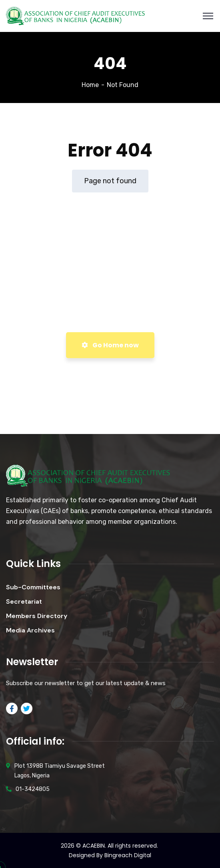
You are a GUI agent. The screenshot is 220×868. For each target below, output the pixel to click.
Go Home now (110, 345)
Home (90, 85)
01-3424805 (33, 789)
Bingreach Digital (128, 855)
